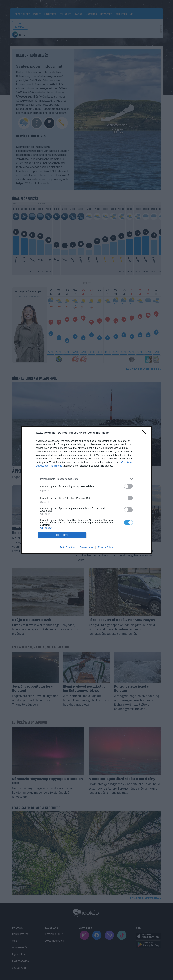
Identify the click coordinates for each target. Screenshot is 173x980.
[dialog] (86, 490)
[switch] (128, 486)
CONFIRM (62, 535)
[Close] (145, 433)
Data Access (86, 547)
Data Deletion (67, 547)
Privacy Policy (106, 547)
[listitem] (86, 479)
